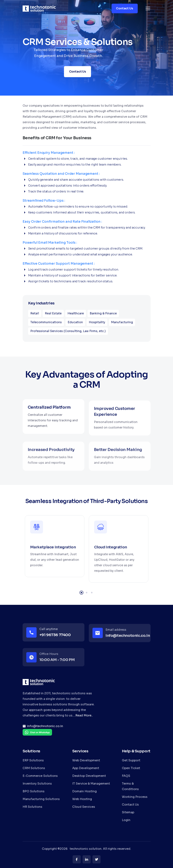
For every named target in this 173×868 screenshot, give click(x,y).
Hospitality (97, 322)
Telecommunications (46, 322)
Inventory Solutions (37, 784)
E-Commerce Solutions (40, 776)
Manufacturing (122, 322)
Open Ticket (131, 768)
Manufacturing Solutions (41, 799)
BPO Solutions (34, 791)
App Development (86, 768)
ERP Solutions (33, 760)
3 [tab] (92, 601)
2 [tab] (87, 601)
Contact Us (130, 805)
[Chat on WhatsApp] (37, 735)
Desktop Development (89, 776)
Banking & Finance (103, 313)
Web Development (86, 760)
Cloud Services (84, 807)
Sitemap (128, 812)
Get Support (131, 760)
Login (126, 820)
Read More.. (84, 715)
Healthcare (76, 313)
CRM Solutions (34, 768)
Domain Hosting (84, 791)
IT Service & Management (91, 784)
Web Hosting (82, 799)
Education (75, 322)
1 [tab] (81, 601)
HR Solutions (32, 807)
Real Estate (53, 313)
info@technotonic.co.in (45, 726)
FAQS (126, 776)
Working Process (135, 797)
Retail (35, 313)
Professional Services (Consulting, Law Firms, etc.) (68, 331)
